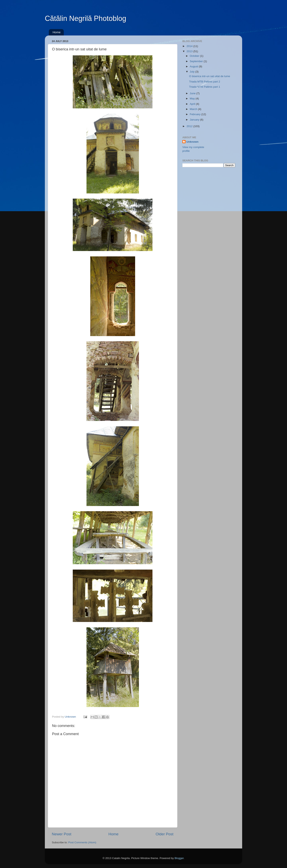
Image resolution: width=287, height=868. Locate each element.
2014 (190, 46)
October (195, 56)
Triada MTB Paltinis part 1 (205, 87)
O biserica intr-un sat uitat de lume (210, 76)
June (193, 93)
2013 (190, 51)
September (197, 61)
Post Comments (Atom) (82, 842)
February (196, 114)
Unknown (192, 142)
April (193, 104)
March (194, 109)
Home (57, 32)
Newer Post (62, 834)
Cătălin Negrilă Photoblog (86, 18)
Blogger (179, 858)
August (194, 66)
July (193, 72)
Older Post (165, 834)
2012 (190, 126)
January (195, 120)
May (193, 99)
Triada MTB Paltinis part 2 (205, 82)
